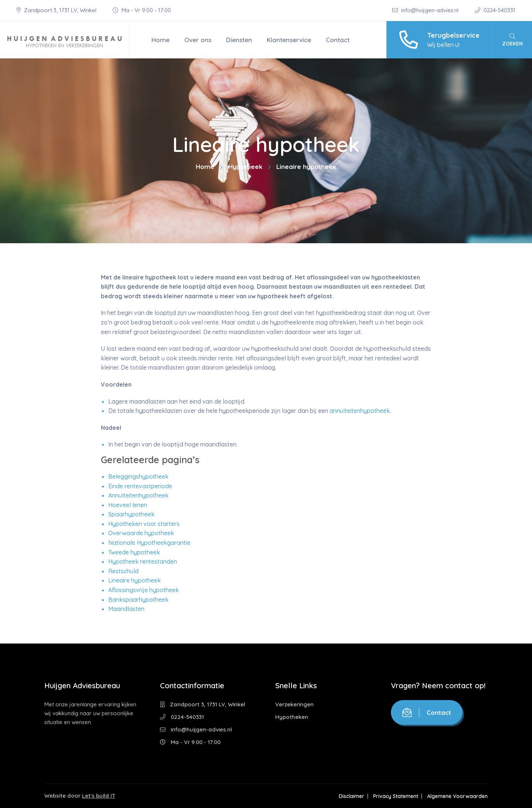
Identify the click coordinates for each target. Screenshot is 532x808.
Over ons (198, 40)
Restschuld (123, 571)
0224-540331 (495, 10)
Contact (338, 40)
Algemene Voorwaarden (457, 796)
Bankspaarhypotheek (138, 600)
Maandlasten (126, 609)
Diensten (239, 40)
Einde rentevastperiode (140, 486)
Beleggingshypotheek (138, 476)
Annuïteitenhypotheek (138, 495)
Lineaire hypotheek (134, 580)
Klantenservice (289, 40)
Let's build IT (99, 796)
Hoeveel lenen (128, 505)
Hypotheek (245, 167)
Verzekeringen (294, 704)
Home (161, 40)
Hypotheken (292, 717)
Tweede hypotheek (134, 552)
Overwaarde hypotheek (141, 533)
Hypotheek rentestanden (143, 561)
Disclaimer (352, 796)
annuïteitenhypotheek (360, 411)
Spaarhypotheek (131, 514)
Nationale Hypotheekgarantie (149, 543)
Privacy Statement (396, 796)
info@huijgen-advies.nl (426, 10)
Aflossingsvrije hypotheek (144, 590)
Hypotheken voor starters (144, 524)
